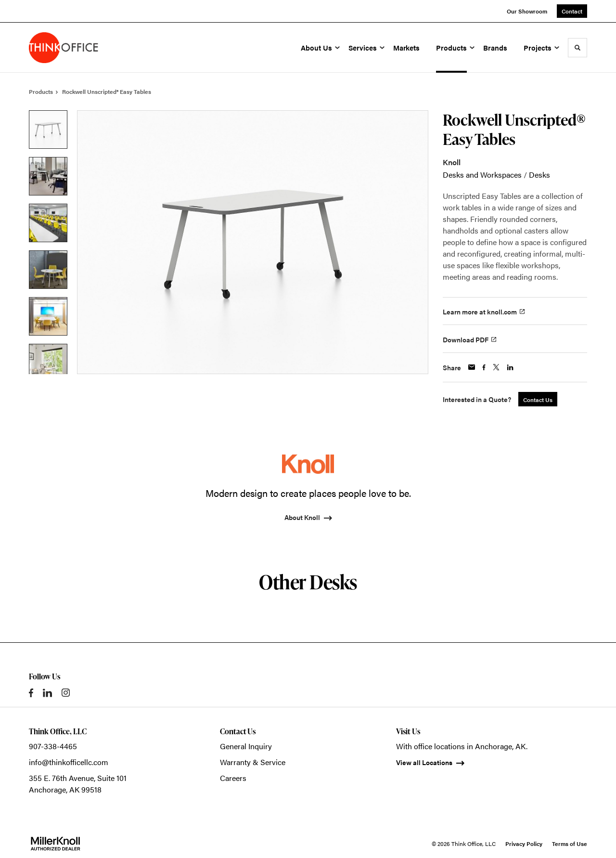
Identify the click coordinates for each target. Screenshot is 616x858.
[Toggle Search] (577, 48)
